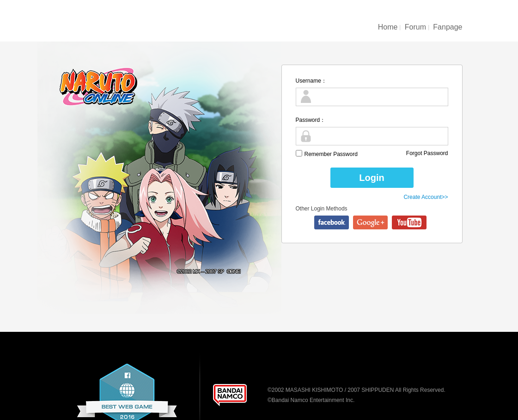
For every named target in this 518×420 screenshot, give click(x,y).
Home (388, 27)
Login (372, 178)
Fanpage (448, 27)
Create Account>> (426, 197)
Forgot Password (427, 153)
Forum (415, 27)
